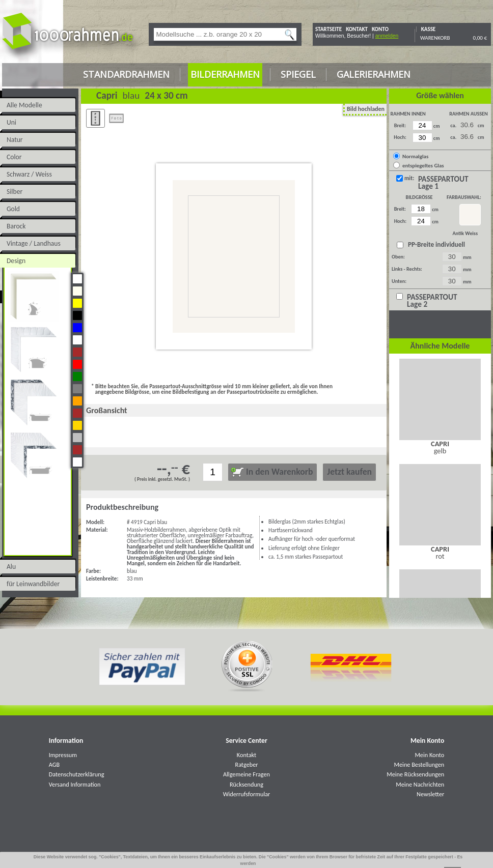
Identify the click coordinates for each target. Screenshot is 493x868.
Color (14, 157)
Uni (11, 122)
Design (16, 261)
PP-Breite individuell (435, 244)
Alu (11, 567)
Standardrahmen (126, 74)
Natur (15, 140)
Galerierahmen (374, 74)
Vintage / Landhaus (34, 243)
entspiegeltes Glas (423, 166)
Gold (13, 209)
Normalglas (415, 156)
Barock (16, 226)
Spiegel (298, 74)
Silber (15, 192)
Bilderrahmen (225, 74)
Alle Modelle (24, 105)
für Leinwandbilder (33, 584)
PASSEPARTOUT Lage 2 (432, 301)
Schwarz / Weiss (29, 174)
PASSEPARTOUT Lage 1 (443, 183)
